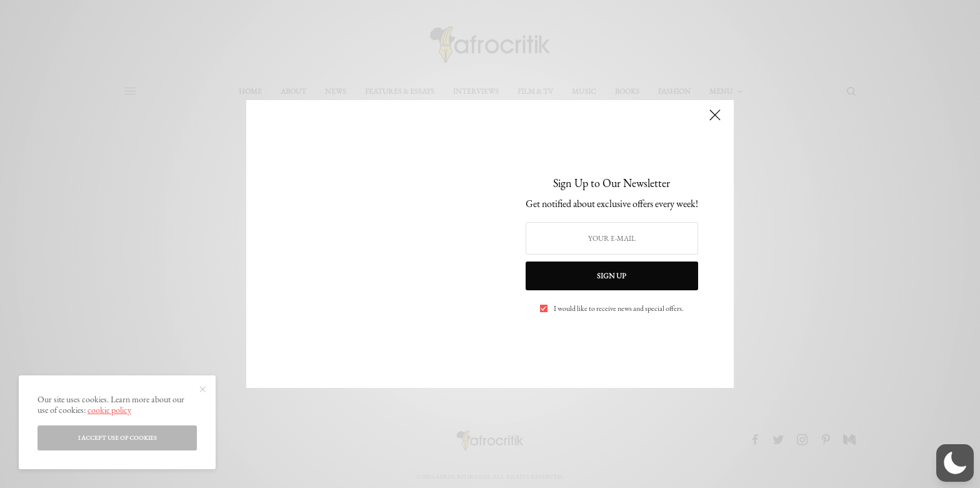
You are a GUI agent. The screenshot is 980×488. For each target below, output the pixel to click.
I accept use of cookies (117, 438)
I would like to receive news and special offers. (619, 308)
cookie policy (109, 410)
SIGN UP (612, 276)
